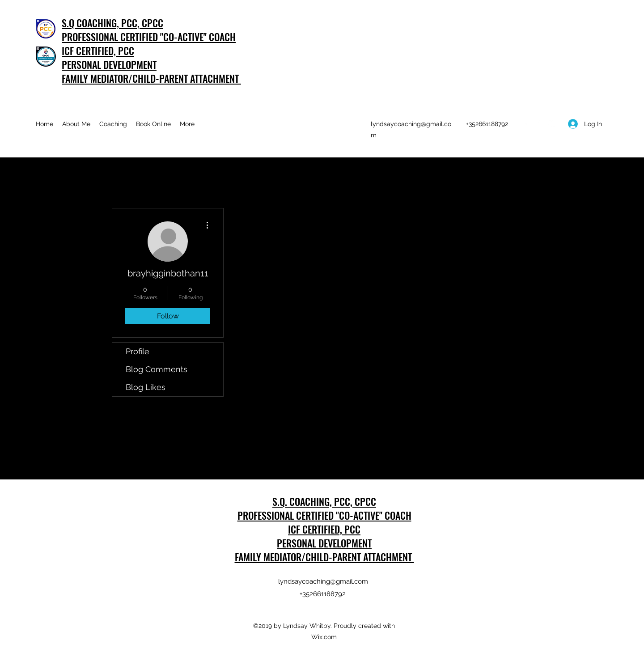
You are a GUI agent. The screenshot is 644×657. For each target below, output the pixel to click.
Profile (138, 351)
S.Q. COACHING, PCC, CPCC (324, 501)
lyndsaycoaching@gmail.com (323, 581)
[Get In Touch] (580, 48)
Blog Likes (146, 387)
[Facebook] (538, 124)
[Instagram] (551, 124)
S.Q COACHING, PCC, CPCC (112, 23)
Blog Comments (157, 369)
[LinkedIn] (525, 124)
